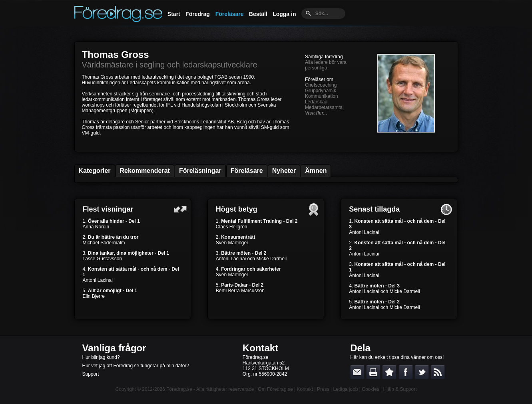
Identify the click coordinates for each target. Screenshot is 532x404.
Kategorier (95, 171)
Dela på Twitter (422, 372)
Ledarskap (316, 102)
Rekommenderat (145, 171)
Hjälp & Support (400, 389)
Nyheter (284, 171)
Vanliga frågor (114, 348)
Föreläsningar (200, 171)
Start (174, 14)
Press (323, 389)
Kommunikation (322, 96)
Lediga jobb (345, 389)
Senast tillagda (374, 209)
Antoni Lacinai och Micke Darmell (251, 259)
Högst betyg (237, 209)
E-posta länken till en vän (357, 372)
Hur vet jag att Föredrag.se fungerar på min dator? (136, 366)
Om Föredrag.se (275, 389)
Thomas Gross (116, 54)
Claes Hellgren (232, 227)
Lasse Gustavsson (103, 259)
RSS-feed (438, 372)
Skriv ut (373, 372)
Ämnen (316, 171)
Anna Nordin (96, 227)
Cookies (370, 389)
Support (91, 374)
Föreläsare (230, 14)
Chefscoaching (321, 85)
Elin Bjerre (94, 296)
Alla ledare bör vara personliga (326, 65)
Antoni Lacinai (98, 280)
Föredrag (198, 14)
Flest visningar (108, 209)
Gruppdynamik (321, 91)
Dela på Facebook (406, 372)
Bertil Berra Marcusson (240, 291)
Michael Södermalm (104, 243)
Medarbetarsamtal (324, 107)
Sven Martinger (232, 243)
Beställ (258, 14)
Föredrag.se (179, 389)
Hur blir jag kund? (101, 357)
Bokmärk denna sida (389, 372)
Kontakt (260, 348)
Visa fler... (316, 113)
